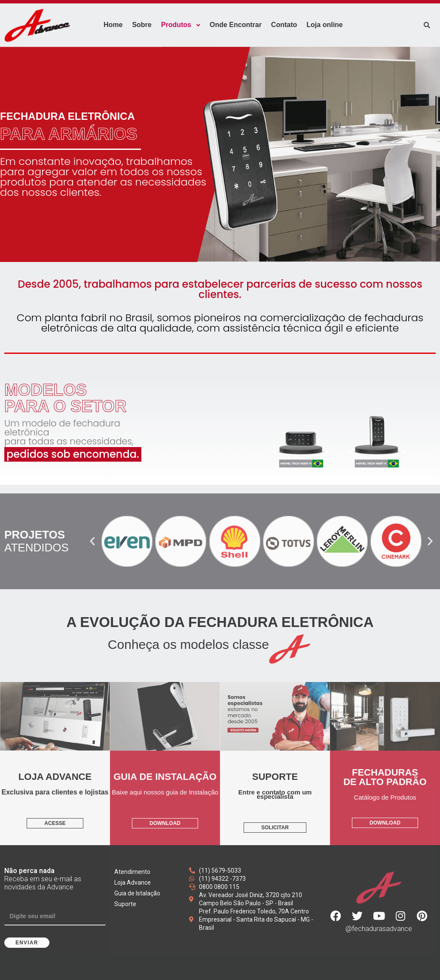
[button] (92, 541)
